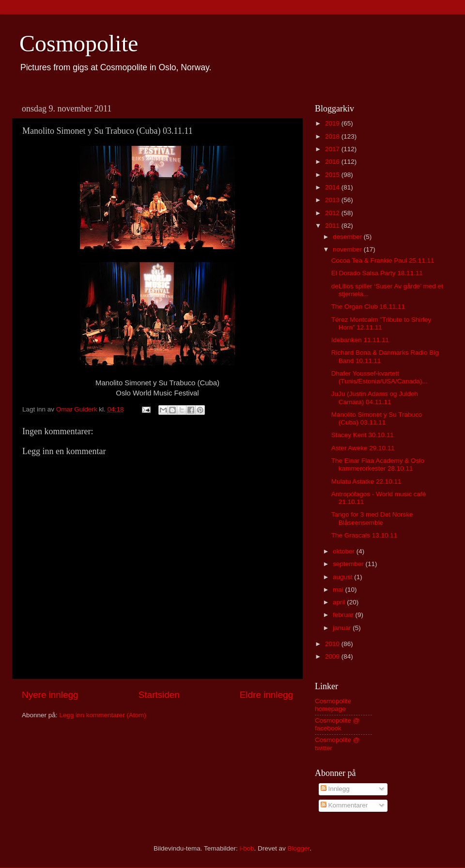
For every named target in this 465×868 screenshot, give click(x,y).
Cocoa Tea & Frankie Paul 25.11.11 (383, 260)
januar (343, 628)
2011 (333, 226)
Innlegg (335, 789)
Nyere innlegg (50, 695)
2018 (333, 136)
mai (339, 590)
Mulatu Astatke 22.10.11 (366, 481)
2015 (333, 175)
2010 (333, 644)
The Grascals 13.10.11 (364, 535)
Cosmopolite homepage (333, 705)
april (340, 602)
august (343, 577)
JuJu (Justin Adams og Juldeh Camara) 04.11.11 (375, 398)
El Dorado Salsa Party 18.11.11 (377, 273)
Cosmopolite (79, 43)
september (349, 564)
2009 (333, 656)
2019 (333, 123)
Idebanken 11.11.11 (360, 340)
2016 (333, 162)
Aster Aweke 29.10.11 (363, 448)
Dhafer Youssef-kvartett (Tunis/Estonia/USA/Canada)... (380, 377)
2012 (333, 213)
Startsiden (159, 695)
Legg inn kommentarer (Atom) (102, 715)
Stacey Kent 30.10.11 (363, 435)
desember (348, 237)
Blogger (299, 848)
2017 (333, 149)
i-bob (247, 848)
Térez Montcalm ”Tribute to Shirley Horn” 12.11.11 (381, 324)
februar (344, 615)
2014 (333, 187)
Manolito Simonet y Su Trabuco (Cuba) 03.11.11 (377, 418)
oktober (345, 551)
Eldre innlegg (266, 695)
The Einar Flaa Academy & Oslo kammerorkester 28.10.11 (378, 465)
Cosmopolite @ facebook (337, 724)
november (348, 249)
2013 (333, 200)
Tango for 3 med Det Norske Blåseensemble (372, 518)
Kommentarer (344, 805)
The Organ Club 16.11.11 (368, 307)
